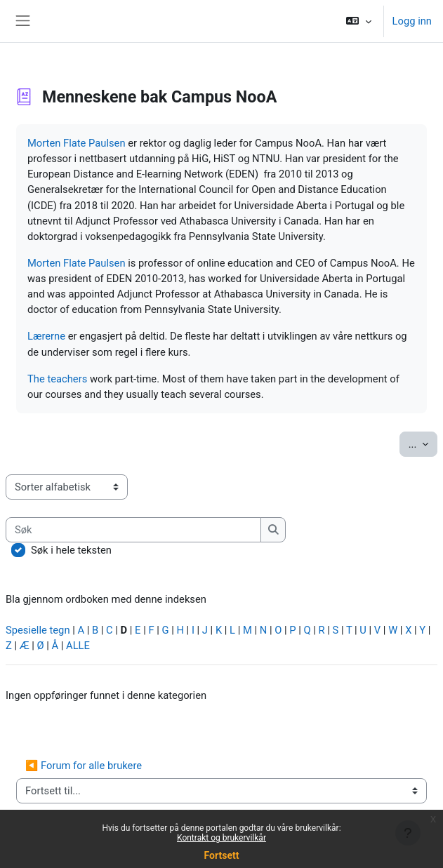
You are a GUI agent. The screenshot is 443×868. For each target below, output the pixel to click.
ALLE (78, 646)
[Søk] (133, 530)
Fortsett (222, 855)
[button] (358, 21)
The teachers (57, 379)
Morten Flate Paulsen (77, 143)
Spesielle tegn (38, 630)
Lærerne (46, 336)
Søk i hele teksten (71, 550)
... (423, 443)
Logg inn (412, 21)
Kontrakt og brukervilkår (221, 838)
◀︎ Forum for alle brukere (84, 766)
